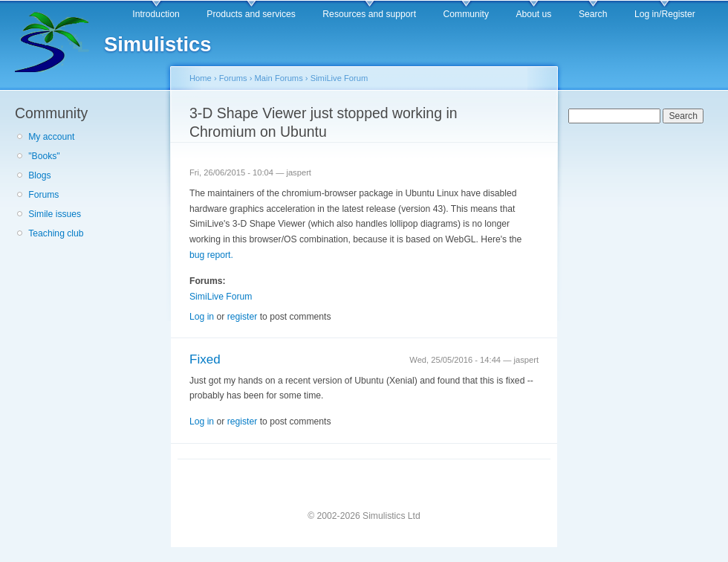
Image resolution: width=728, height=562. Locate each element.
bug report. (211, 255)
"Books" (44, 156)
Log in (202, 317)
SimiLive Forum (339, 78)
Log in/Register (665, 14)
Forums (43, 195)
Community (466, 14)
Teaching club (56, 233)
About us (533, 14)
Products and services (251, 14)
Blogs (39, 175)
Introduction (156, 14)
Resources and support (369, 14)
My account (51, 137)
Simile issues (55, 214)
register (243, 317)
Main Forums (279, 78)
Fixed (205, 359)
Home (201, 78)
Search (593, 14)
